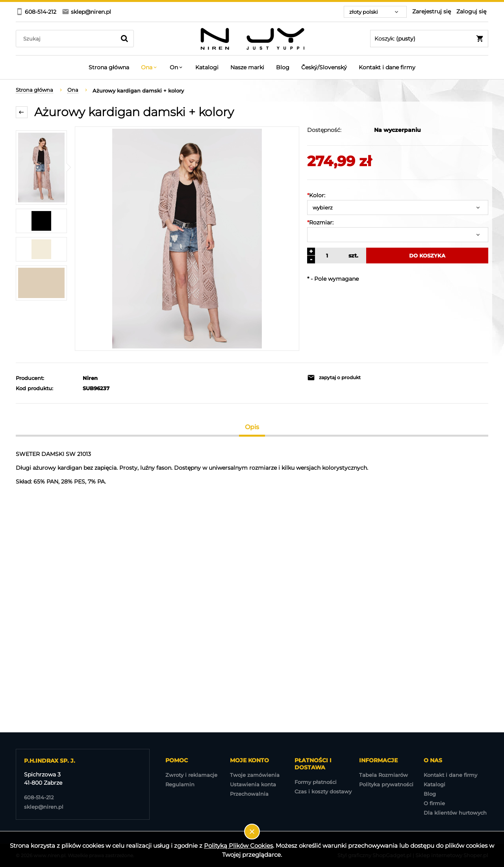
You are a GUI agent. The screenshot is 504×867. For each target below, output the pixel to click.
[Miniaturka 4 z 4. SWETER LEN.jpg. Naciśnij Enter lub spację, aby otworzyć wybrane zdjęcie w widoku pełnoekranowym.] (41, 283)
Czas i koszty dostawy (323, 791)
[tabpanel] (252, 468)
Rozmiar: (320, 222)
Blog (430, 794)
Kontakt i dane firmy (450, 775)
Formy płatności (316, 782)
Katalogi (435, 784)
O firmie (434, 803)
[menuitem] (109, 67)
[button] (350, 378)
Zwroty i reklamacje (191, 775)
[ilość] (326, 256)
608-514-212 (39, 797)
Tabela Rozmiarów (384, 775)
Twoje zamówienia (255, 775)
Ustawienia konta (253, 784)
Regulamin (180, 784)
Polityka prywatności (386, 784)
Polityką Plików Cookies (238, 846)
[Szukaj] (124, 39)
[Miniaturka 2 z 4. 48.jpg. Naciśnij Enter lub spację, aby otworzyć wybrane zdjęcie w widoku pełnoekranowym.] (41, 221)
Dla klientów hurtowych (455, 813)
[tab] (252, 427)
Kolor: (316, 195)
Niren (90, 378)
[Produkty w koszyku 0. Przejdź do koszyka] (429, 39)
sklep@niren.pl (44, 807)
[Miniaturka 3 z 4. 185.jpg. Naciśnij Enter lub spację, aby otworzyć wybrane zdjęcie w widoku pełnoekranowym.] (41, 249)
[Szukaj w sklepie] (68, 39)
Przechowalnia (249, 794)
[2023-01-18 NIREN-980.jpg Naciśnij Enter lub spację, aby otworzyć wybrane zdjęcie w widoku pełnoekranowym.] (187, 239)
